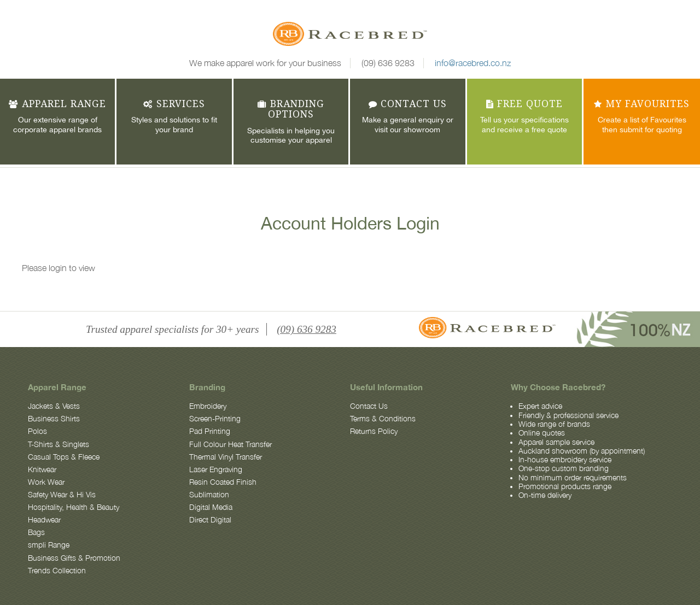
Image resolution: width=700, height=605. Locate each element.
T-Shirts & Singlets (59, 444)
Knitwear (42, 469)
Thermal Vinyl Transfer (226, 457)
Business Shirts (54, 419)
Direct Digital (210, 520)
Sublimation (209, 495)
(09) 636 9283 (388, 63)
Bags (36, 532)
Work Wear (46, 482)
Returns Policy (374, 431)
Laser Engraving (216, 469)
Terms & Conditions (383, 419)
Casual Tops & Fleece (64, 457)
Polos (37, 431)
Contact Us (369, 406)
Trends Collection (57, 571)
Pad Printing (210, 431)
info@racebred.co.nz (473, 63)
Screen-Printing (215, 419)
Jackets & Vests (54, 406)
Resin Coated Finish (223, 482)
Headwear (44, 520)
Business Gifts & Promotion (74, 558)
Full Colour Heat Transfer (231, 444)
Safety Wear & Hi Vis (62, 495)
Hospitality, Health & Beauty (74, 507)
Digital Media (211, 507)
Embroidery (208, 406)
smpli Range (49, 545)
